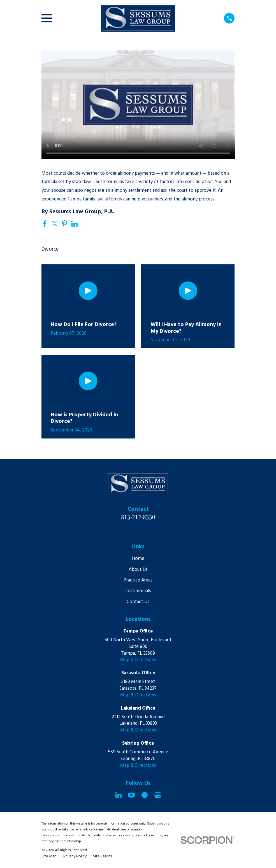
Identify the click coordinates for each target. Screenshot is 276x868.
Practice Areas (138, 580)
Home (138, 559)
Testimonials (138, 591)
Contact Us (138, 602)
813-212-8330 (138, 517)
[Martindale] (145, 795)
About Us (138, 570)
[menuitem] (49, 857)
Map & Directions (138, 660)
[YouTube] (131, 795)
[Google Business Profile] (158, 795)
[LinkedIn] (119, 795)
